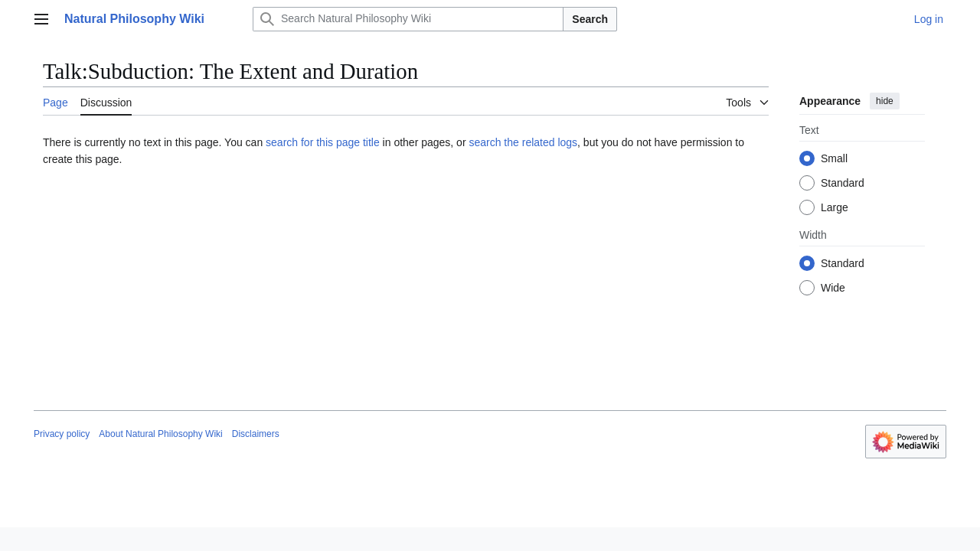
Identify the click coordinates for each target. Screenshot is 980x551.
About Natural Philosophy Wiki (160, 434)
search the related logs (523, 142)
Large (835, 207)
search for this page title (323, 142)
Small (834, 158)
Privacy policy (62, 434)
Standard (843, 183)
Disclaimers (256, 434)
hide (885, 101)
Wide (833, 288)
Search (590, 19)
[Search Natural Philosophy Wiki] (408, 19)
